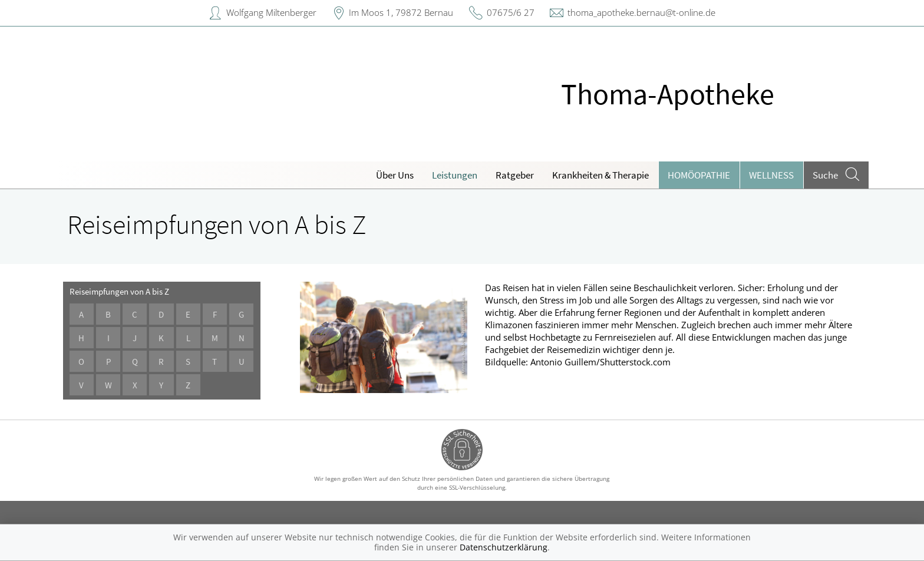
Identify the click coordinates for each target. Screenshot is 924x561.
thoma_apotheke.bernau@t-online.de (641, 12)
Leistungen (455, 175)
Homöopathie (699, 175)
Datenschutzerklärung (504, 547)
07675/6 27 (511, 12)
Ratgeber (515, 175)
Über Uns (395, 175)
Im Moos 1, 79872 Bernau (401, 12)
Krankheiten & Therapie (600, 175)
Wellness (771, 175)
